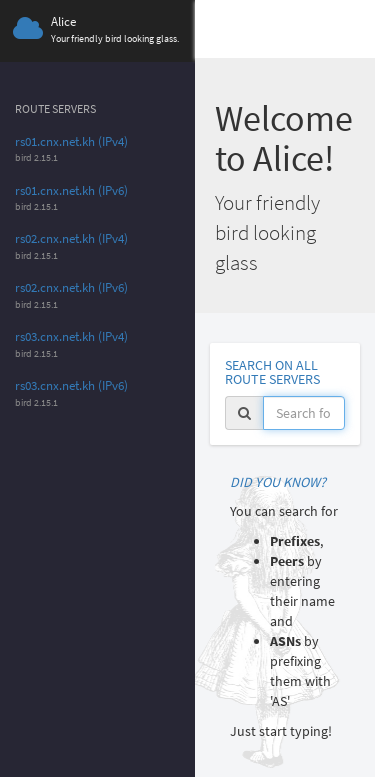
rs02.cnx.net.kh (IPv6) (71, 287)
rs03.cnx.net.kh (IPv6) (71, 385)
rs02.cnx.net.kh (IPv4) (71, 238)
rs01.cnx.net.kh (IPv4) (71, 141)
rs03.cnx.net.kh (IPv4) (71, 336)
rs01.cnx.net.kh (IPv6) (71, 190)
